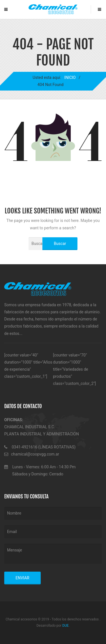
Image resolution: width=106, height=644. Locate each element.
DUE (65, 626)
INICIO (70, 77)
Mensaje (53, 554)
